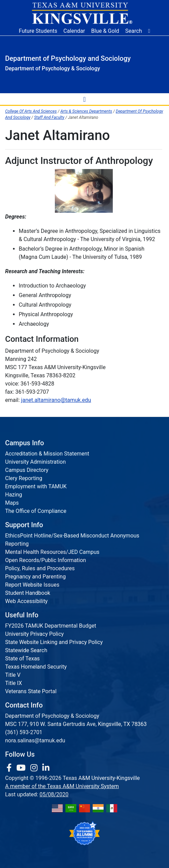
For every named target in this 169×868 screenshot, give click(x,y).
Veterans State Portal (31, 691)
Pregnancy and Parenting (35, 577)
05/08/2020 (54, 794)
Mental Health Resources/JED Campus (52, 552)
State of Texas (22, 659)
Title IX (14, 683)
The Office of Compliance (36, 511)
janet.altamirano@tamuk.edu (56, 400)
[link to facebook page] (10, 768)
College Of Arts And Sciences (31, 111)
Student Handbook (28, 593)
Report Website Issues (32, 585)
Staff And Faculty (49, 117)
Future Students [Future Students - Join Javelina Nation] (38, 31)
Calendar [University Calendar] (74, 31)
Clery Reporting (24, 478)
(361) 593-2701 (24, 732)
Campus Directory (27, 470)
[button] (149, 31)
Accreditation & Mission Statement (47, 454)
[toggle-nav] (84, 99)
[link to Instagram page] (35, 768)
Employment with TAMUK (36, 486)
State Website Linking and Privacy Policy (54, 642)
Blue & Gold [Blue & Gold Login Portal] (105, 31)
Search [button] (134, 31)
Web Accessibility (26, 601)
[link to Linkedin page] (46, 768)
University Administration (35, 462)
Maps (12, 503)
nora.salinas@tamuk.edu (35, 740)
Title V (13, 675)
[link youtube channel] (22, 768)
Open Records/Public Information (45, 560)
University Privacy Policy (34, 634)
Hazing (14, 495)
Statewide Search (26, 650)
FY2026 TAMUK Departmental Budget (51, 626)
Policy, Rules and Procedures (40, 568)
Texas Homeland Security (36, 667)
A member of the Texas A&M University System (62, 786)
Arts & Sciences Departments (86, 111)
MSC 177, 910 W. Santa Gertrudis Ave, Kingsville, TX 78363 (76, 724)
